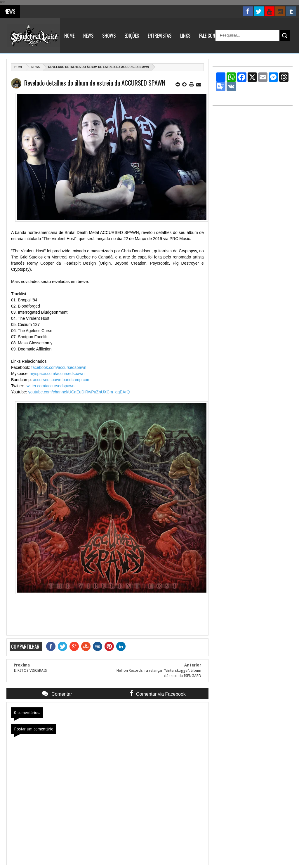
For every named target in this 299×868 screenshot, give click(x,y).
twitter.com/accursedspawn (50, 386)
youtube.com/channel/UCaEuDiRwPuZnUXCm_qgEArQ (79, 392)
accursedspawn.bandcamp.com (62, 380)
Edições (132, 36)
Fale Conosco (212, 36)
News (88, 36)
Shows (109, 36)
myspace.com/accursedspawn (57, 374)
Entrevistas (160, 36)
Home (69, 36)
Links (185, 36)
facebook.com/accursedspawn (59, 367)
